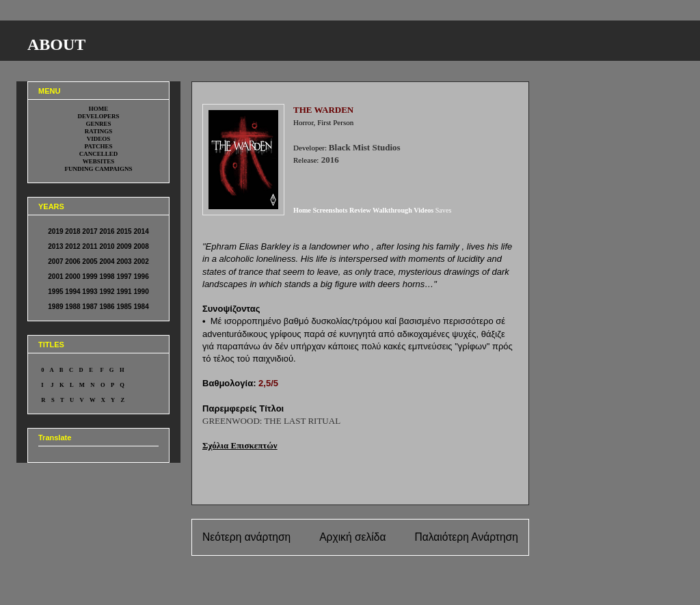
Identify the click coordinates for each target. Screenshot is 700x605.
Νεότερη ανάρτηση (246, 537)
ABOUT (56, 44)
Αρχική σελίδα (352, 537)
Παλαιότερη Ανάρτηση (466, 537)
